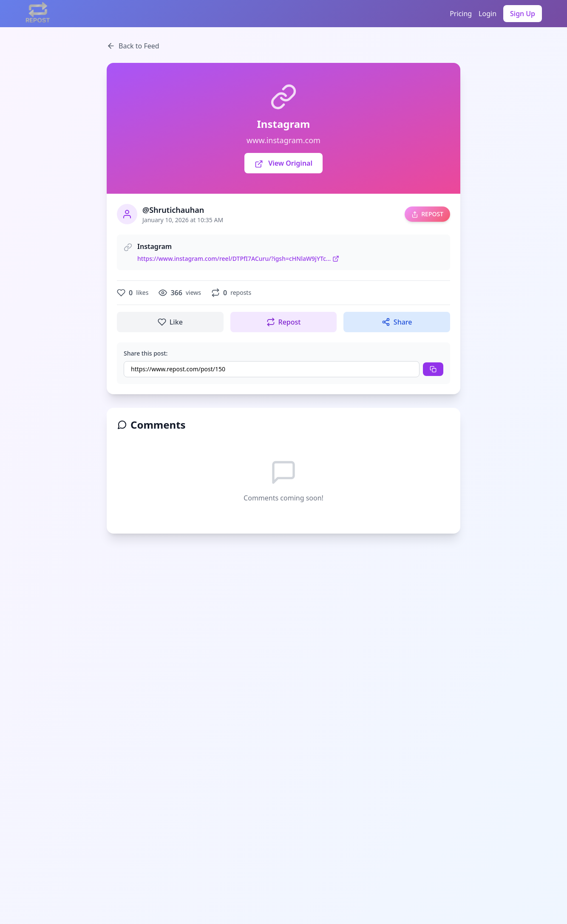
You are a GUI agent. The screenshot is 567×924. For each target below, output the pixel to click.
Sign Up (523, 14)
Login (488, 14)
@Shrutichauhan (173, 210)
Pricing (461, 14)
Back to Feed (133, 46)
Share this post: (146, 353)
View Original (283, 163)
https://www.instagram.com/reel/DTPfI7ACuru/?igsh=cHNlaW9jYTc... (238, 259)
